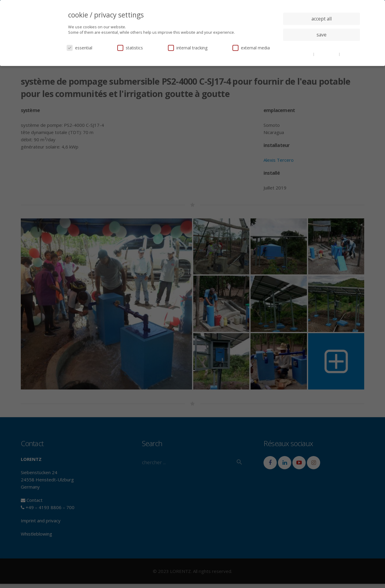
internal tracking (188, 48)
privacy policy (327, 54)
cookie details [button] (301, 54)
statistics (130, 48)
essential (79, 48)
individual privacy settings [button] (322, 47)
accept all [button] (322, 19)
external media (251, 48)
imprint (347, 54)
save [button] (322, 35)
